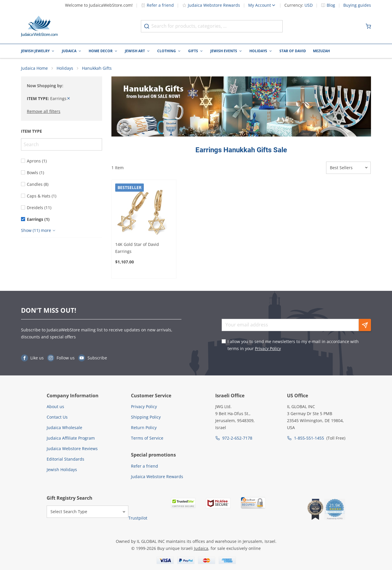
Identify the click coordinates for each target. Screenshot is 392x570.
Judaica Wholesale (64, 427)
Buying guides (357, 5)
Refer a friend (157, 5)
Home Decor (101, 51)
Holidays (258, 51)
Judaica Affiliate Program (71, 438)
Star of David (293, 51)
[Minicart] (368, 26)
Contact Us (57, 417)
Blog (331, 5)
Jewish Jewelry (35, 51)
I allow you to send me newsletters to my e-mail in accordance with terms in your (293, 345)
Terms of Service (147, 438)
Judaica (69, 51)
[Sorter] (348, 168)
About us (55, 406)
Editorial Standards (65, 459)
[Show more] (39, 231)
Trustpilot (138, 518)
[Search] (62, 145)
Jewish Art (135, 51)
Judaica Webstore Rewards (211, 5)
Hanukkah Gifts (97, 69)
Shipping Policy (146, 417)
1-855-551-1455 (309, 438)
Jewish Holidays (62, 470)
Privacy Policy (268, 348)
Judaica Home (34, 69)
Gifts (193, 51)
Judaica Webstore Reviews (72, 449)
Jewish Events (224, 51)
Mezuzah (321, 51)
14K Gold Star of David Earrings (137, 248)
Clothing (167, 51)
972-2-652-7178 (237, 438)
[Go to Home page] (39, 26)
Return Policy (144, 427)
